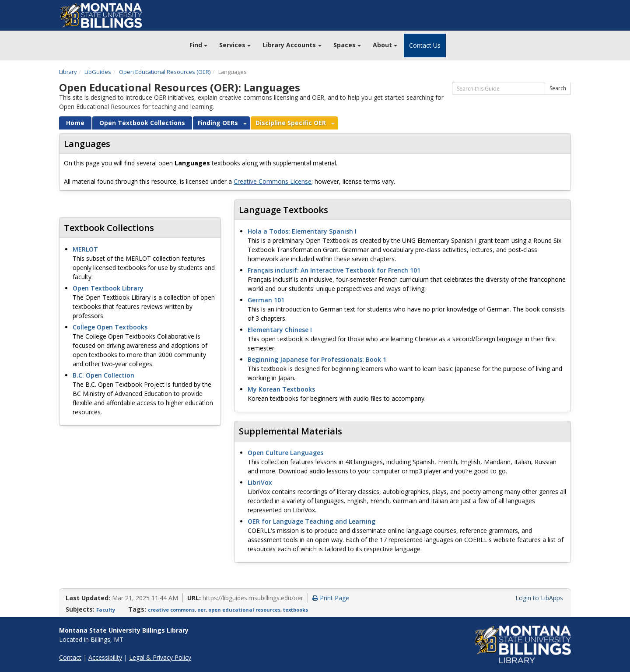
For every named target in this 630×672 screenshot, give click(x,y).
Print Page (331, 598)
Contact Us (425, 45)
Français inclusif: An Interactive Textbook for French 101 (334, 270)
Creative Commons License (273, 181)
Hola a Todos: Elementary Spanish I (302, 231)
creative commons (171, 610)
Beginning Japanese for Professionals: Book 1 (317, 359)
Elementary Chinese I (280, 330)
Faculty (106, 610)
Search (558, 88)
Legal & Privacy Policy (160, 657)
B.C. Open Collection (103, 375)
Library (68, 72)
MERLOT (85, 249)
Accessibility (105, 657)
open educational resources (244, 610)
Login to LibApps (539, 598)
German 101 (266, 300)
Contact (70, 657)
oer (201, 610)
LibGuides (98, 72)
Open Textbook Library (108, 288)
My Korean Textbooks (281, 389)
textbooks (296, 610)
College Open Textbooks (110, 327)
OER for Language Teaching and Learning (311, 521)
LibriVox (260, 482)
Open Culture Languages (285, 453)
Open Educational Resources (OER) (165, 72)
